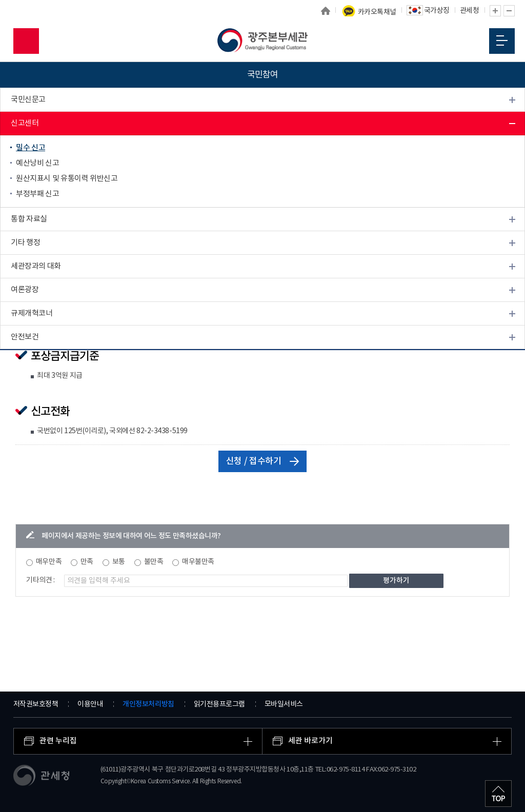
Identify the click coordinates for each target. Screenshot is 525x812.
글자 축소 (509, 11)
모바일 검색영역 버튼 (26, 41)
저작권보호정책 (36, 704)
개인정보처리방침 (148, 704)
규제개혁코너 (32, 313)
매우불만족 (198, 562)
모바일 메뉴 (502, 40)
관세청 (470, 11)
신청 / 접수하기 (263, 461)
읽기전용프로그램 (219, 704)
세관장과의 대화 (36, 266)
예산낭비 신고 (37, 163)
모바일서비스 (284, 704)
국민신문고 (28, 100)
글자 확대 (495, 11)
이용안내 (90, 704)
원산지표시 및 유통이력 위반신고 (67, 179)
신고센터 (25, 123)
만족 (87, 562)
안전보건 (25, 337)
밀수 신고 (31, 148)
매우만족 (49, 562)
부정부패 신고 (37, 194)
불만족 (154, 562)
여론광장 (25, 290)
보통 (119, 562)
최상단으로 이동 (498, 794)
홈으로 (326, 11)
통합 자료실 (29, 219)
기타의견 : (41, 580)
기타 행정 (25, 243)
